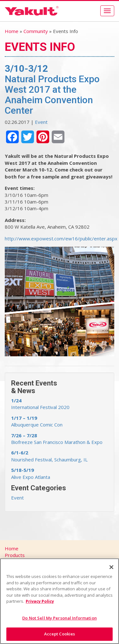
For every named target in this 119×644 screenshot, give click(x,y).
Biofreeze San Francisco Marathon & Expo (57, 439)
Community (36, 31)
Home (12, 31)
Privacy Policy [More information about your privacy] (40, 601)
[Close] (111, 567)
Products (15, 555)
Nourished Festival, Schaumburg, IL (49, 456)
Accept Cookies (60, 634)
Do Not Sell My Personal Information (60, 618)
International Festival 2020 (40, 404)
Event (41, 122)
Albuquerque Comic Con (37, 421)
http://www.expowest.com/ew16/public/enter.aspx (61, 238)
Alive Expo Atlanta (31, 473)
